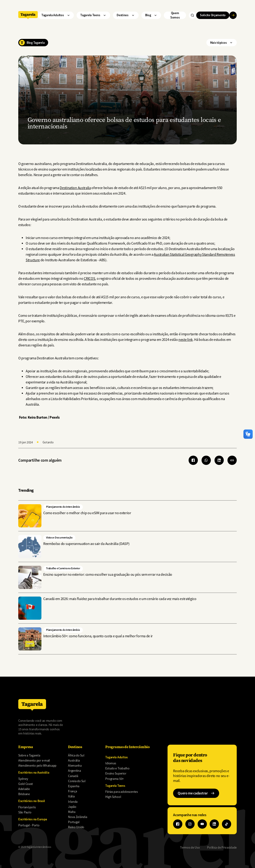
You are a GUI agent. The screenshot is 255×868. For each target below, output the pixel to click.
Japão (72, 807)
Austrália (74, 760)
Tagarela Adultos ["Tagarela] (56, 15)
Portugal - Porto (29, 825)
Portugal (74, 822)
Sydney (23, 779)
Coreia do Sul (77, 781)
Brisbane (24, 794)
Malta (72, 812)
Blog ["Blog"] (151, 15)
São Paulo (25, 812)
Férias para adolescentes (121, 792)
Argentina (74, 771)
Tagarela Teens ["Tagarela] (93, 15)
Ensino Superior (116, 773)
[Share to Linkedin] (219, 460)
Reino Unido (76, 827)
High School (113, 797)
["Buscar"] (193, 15)
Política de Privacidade (222, 847)
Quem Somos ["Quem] (175, 15)
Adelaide (24, 789)
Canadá (73, 776)
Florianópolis (27, 807)
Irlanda (73, 802)
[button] (232, 460)
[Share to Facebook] (193, 460)
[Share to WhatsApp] (206, 460)
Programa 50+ (115, 779)
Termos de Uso (190, 847)
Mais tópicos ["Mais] (222, 43)
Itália (71, 796)
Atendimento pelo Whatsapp (37, 765)
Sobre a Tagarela (29, 755)
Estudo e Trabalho (117, 768)
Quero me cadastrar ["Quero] (196, 793)
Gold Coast (26, 784)
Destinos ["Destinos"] (126, 15)
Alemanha (75, 765)
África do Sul (76, 755)
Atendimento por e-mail (34, 760)
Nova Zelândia (78, 817)
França (72, 791)
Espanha (74, 786)
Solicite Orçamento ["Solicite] (215, 15)
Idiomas (111, 763)
